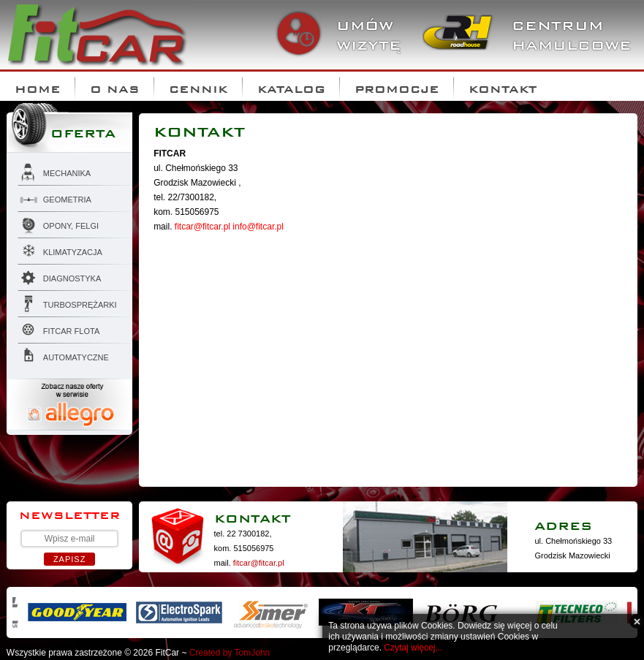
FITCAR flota (58, 329)
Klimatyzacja (60, 250)
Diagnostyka (59, 276)
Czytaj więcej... (413, 648)
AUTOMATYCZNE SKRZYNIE (63, 357)
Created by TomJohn (230, 653)
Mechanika (54, 171)
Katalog (291, 86)
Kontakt (503, 86)
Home (38, 86)
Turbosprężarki (67, 303)
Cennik (198, 86)
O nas (115, 86)
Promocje (397, 86)
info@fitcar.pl (258, 227)
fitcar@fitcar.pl (202, 227)
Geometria (54, 197)
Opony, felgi (58, 224)
